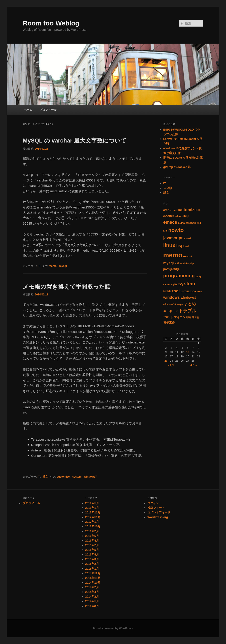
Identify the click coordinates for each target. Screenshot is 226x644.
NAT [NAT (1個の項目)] (177, 263)
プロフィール (48, 110)
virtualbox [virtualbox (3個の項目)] (188, 291)
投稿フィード (156, 508)
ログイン (153, 503)
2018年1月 (92, 508)
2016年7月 (92, 531)
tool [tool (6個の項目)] (176, 291)
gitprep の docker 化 (177, 167)
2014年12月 (93, 573)
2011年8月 (92, 606)
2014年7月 (92, 587)
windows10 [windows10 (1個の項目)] (170, 304)
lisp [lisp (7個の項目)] (180, 246)
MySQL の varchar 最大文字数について (75, 141)
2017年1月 (92, 522)
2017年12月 (93, 512)
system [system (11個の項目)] (187, 284)
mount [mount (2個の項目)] (188, 256)
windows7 (90, 477)
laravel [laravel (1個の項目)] (187, 238)
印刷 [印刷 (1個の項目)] (189, 317)
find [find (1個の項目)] (199, 223)
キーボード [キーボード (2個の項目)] (170, 311)
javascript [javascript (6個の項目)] (173, 238)
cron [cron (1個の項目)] (173, 210)
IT (39, 266)
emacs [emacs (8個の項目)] (170, 222)
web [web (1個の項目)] (200, 291)
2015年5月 (92, 550)
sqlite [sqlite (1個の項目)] (174, 284)
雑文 (45, 477)
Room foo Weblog (51, 23)
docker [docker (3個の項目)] (169, 216)
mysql (63, 266)
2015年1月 (92, 569)
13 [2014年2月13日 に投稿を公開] (188, 352)
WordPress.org (158, 517)
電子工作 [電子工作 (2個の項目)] (169, 323)
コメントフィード (159, 512)
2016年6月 (92, 536)
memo (53, 266)
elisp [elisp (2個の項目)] (186, 216)
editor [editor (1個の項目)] (178, 216)
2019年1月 (92, 503)
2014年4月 (92, 592)
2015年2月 (92, 564)
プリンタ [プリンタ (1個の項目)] (168, 317)
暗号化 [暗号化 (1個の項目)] (196, 317)
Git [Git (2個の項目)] (165, 231)
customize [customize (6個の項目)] (186, 210)
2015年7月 (92, 545)
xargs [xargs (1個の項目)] (180, 304)
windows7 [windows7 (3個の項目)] (189, 298)
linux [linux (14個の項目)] (169, 245)
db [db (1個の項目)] (199, 210)
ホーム (28, 110)
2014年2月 (92, 597)
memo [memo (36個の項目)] (173, 255)
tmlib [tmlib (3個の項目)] (167, 291)
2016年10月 (93, 526)
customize (63, 477)
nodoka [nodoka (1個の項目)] (185, 263)
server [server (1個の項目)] (167, 284)
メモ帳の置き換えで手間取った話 (67, 287)
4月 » (194, 365)
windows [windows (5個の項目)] (172, 297)
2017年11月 (93, 517)
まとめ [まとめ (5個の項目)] (190, 304)
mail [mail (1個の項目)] (187, 246)
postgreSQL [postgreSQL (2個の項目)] (172, 269)
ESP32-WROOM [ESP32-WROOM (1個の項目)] (187, 223)
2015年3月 (92, 559)
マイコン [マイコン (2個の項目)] (180, 317)
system (77, 477)
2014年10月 (93, 583)
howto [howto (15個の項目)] (176, 230)
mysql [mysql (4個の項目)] (169, 263)
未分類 (168, 188)
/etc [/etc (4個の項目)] (167, 210)
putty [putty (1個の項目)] (198, 276)
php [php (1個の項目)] (192, 263)
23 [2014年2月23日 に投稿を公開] (166, 361)
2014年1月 (92, 601)
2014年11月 (93, 578)
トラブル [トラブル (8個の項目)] (187, 311)
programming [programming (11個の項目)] (179, 276)
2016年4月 (92, 541)
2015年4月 (92, 554)
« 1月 (171, 365)
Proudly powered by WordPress (113, 629)
